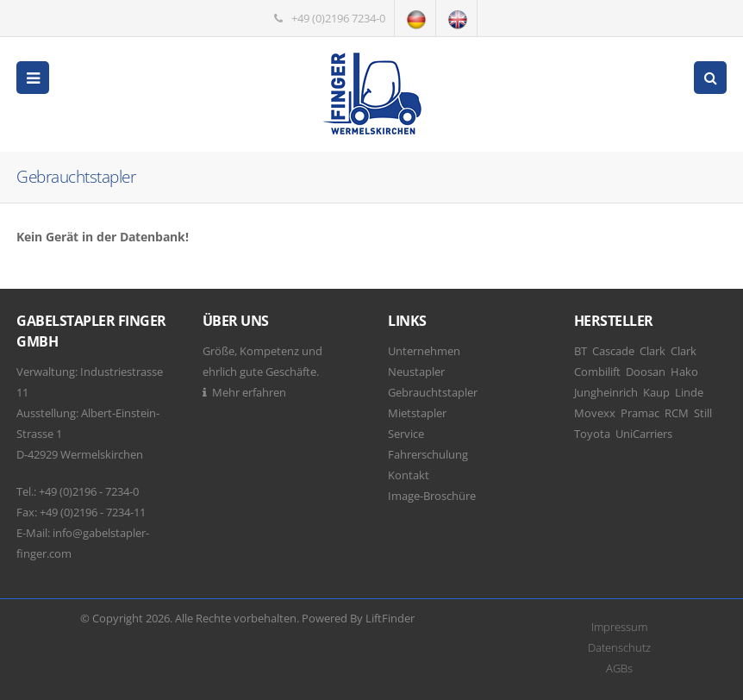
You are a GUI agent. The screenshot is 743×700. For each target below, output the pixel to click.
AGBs (619, 668)
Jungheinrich (606, 392)
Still (703, 413)
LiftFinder (390, 618)
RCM (677, 413)
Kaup (656, 392)
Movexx (595, 413)
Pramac (640, 413)
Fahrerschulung (428, 454)
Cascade (613, 351)
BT (581, 351)
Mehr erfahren (249, 392)
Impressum (619, 627)
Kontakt (409, 475)
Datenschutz (619, 647)
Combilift (597, 372)
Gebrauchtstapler (433, 392)
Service (406, 434)
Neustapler (416, 372)
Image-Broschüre (432, 496)
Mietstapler (417, 413)
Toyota (592, 434)
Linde (689, 392)
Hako (684, 372)
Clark (652, 351)
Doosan (646, 372)
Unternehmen (424, 351)
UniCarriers (644, 434)
